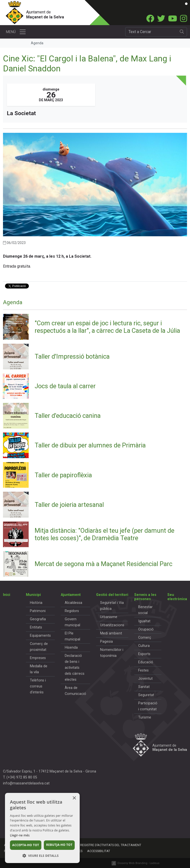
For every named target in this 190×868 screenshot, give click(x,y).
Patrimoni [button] (38, 611)
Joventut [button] (145, 679)
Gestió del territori (112, 595)
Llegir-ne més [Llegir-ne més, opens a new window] (20, 835)
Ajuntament (71, 595)
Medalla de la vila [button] (39, 669)
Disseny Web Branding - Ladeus (138, 863)
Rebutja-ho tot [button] (59, 845)
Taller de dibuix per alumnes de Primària (90, 445)
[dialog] (42, 828)
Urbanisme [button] (109, 617)
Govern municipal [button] (72, 622)
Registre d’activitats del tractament (111, 845)
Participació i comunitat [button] (148, 706)
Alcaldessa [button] (73, 603)
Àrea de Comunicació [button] (75, 691)
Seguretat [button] (146, 695)
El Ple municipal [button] (72, 636)
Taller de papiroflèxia (63, 475)
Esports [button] (144, 654)
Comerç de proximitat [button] (39, 647)
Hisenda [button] (71, 648)
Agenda (13, 302)
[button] (42, 856)
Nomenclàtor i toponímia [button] (112, 653)
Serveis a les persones (145, 597)
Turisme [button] (145, 717)
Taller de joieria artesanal (69, 505)
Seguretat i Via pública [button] (112, 606)
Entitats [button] (36, 627)
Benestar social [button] (145, 610)
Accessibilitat (99, 851)
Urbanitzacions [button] (112, 625)
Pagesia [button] (106, 642)
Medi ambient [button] (111, 633)
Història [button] (36, 603)
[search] (182, 32)
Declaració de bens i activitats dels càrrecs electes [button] (75, 668)
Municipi (33, 595)
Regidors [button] (72, 611)
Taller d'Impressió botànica (72, 356)
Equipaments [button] (40, 636)
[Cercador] (151, 32)
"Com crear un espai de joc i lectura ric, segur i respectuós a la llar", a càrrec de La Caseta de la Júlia (107, 327)
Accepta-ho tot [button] (26, 845)
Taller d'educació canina (68, 416)
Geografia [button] (38, 619)
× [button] (74, 798)
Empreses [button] (38, 658)
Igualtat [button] (144, 621)
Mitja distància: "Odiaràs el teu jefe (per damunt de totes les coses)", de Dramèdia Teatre (104, 534)
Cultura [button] (144, 646)
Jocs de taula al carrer (65, 386)
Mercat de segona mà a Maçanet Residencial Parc (103, 564)
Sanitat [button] (144, 687)
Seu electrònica (177, 597)
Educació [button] (146, 662)
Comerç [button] (145, 638)
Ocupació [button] (146, 629)
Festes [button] (143, 670)
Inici (7, 595)
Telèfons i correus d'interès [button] (38, 686)
